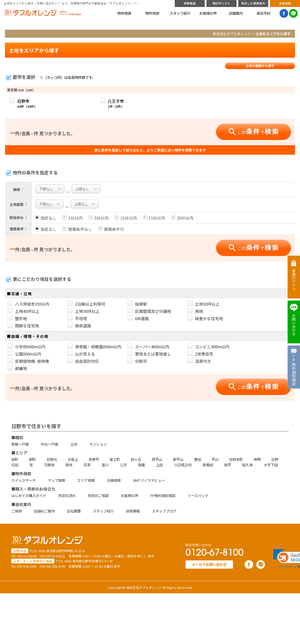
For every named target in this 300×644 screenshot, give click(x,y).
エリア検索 (86, 480)
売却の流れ (67, 495)
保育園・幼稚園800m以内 (94, 347)
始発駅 (137, 304)
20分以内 (182, 218)
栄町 (15, 459)
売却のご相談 (98, 495)
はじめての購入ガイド (29, 495)
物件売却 (152, 13)
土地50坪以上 (83, 311)
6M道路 (138, 318)
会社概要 (74, 511)
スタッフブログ (164, 511)
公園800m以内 (24, 354)
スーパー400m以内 (148, 347)
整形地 (17, 318)
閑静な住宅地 (23, 326)
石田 (15, 465)
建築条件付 (111, 229)
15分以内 (154, 218)
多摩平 (94, 459)
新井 (69, 465)
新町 (32, 459)
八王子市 (116, 103)
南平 (227, 465)
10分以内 (125, 218)
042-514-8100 (27, 556)
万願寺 (49, 465)
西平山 (157, 459)
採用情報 (133, 511)
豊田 (197, 459)
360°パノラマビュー (149, 480)
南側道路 (79, 326)
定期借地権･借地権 (28, 361)
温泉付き (199, 361)
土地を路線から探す (260, 66)
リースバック (198, 495)
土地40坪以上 (23, 311)
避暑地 (17, 368)
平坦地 (77, 318)
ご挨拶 (16, 511)
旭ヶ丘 (136, 459)
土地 (74, 444)
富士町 (115, 459)
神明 (257, 459)
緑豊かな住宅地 (205, 318)
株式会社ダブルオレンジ (232, 34)
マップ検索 (56, 480)
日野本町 (236, 459)
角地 (195, 311)
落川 (105, 465)
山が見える (81, 354)
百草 (87, 465)
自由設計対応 (83, 361)
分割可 (137, 361)
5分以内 (98, 218)
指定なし (45, 218)
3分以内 (72, 218)
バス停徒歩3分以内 (28, 304)
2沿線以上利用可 (86, 304)
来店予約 (263, 13)
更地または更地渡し (149, 354)
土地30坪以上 (203, 304)
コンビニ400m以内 (208, 347)
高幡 (141, 465)
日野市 (27, 103)
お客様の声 (208, 13)
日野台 (52, 459)
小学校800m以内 (26, 347)
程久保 (247, 465)
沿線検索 (114, 480)
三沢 (123, 465)
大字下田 (271, 465)
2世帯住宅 (200, 354)
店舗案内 (236, 13)
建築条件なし (77, 229)
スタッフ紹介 (180, 13)
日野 (275, 459)
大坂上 (73, 459)
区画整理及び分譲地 (149, 311)
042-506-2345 (27, 566)
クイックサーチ (23, 480)
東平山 (178, 459)
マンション (98, 444)
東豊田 (208, 465)
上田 (159, 465)
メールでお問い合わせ (209, 564)
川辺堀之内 (183, 465)
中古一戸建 (49, 444)
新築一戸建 (20, 444)
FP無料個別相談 (163, 495)
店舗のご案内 (44, 511)
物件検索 (124, 13)
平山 (215, 459)
